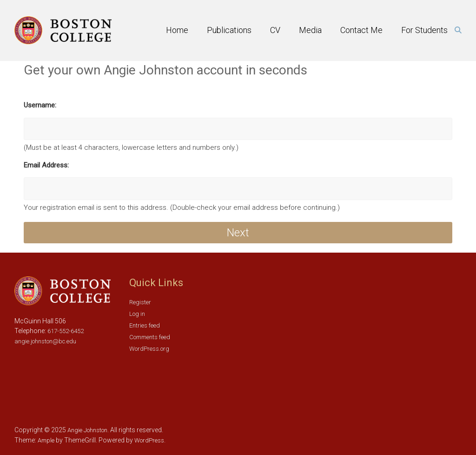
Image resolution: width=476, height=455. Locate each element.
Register (140, 302)
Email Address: (46, 165)
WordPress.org (149, 349)
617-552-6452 (65, 331)
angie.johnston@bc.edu (45, 341)
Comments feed (150, 337)
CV (275, 30)
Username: (40, 105)
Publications (229, 30)
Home (177, 30)
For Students (424, 30)
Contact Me (361, 30)
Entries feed (145, 325)
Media (310, 30)
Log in (137, 314)
